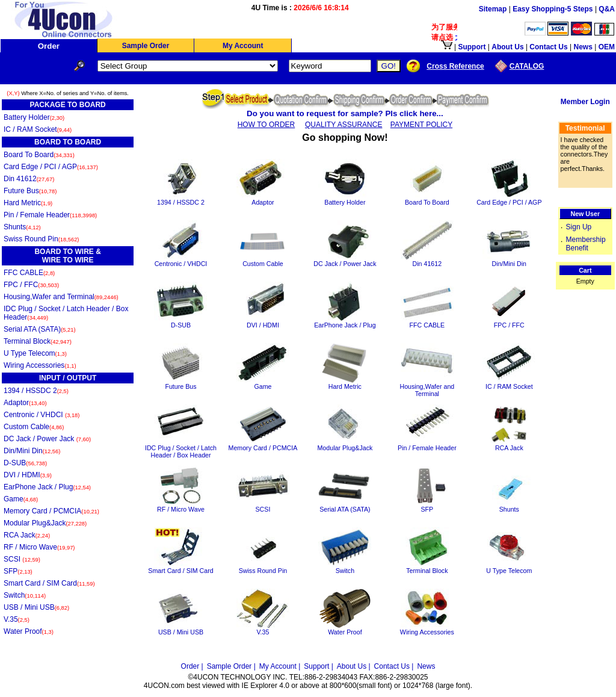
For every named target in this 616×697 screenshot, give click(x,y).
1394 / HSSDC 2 (36, 391)
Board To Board (39, 155)
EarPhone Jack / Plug (47, 487)
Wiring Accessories (40, 365)
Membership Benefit (586, 244)
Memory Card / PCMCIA (51, 511)
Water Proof (29, 631)
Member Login (585, 102)
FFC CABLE (29, 273)
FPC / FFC (31, 285)
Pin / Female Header (50, 215)
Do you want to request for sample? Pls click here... (345, 113)
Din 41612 (29, 179)
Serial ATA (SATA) (40, 329)
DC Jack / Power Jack (47, 439)
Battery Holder (34, 117)
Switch (25, 595)
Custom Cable (34, 427)
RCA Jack (27, 535)
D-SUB (25, 463)
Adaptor (25, 403)
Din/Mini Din (32, 451)
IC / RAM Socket (38, 129)
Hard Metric (28, 203)
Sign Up (579, 227)
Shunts (22, 227)
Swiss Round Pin (41, 239)
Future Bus (30, 191)
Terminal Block (38, 341)
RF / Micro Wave (39, 547)
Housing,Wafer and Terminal (61, 297)
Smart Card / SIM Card (49, 583)
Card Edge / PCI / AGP (51, 167)
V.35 (17, 619)
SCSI (22, 559)
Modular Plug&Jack (45, 523)
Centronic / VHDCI (42, 415)
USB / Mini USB (36, 607)
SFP (18, 571)
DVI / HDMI (28, 475)
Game (21, 499)
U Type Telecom (35, 353)
